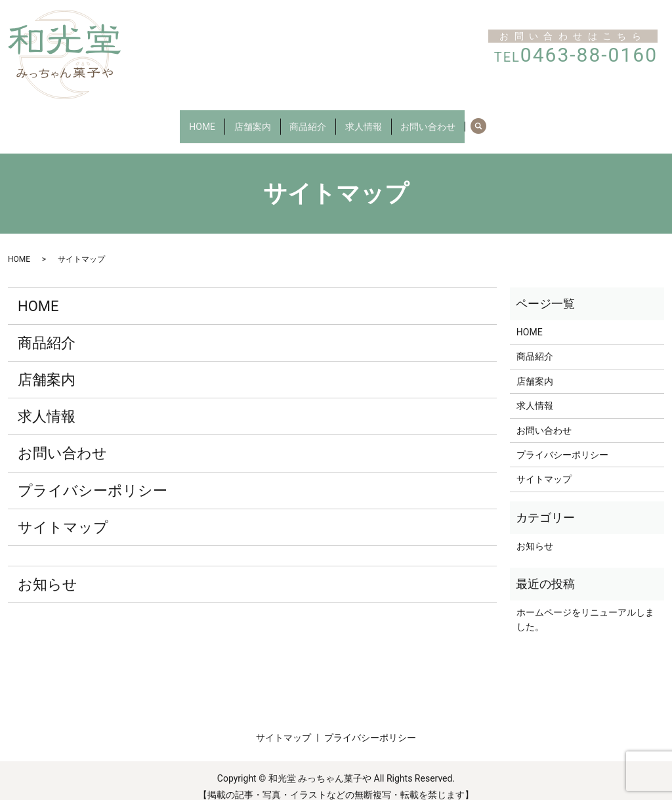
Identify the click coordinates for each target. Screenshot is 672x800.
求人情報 (372, 119)
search (508, 120)
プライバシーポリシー (93, 477)
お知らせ (48, 572)
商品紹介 (308, 119)
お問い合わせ (446, 119)
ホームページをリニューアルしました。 (585, 607)
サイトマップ (63, 515)
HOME (184, 119)
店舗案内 (243, 119)
